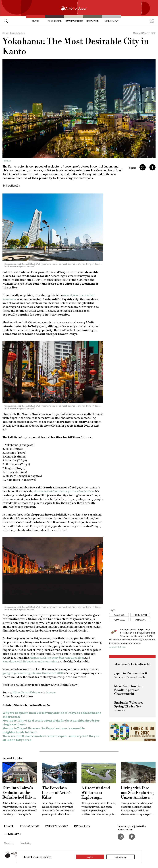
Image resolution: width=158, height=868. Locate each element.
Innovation (92, 21)
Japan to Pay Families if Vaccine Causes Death (131, 675)
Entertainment (74, 21)
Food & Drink (55, 21)
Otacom (51, 692)
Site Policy (26, 843)
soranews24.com (117, 647)
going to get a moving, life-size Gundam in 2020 (33, 673)
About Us (9, 843)
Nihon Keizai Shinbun (27, 692)
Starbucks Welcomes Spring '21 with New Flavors (129, 707)
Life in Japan (111, 21)
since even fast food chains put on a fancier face (64, 491)
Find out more (121, 857)
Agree (90, 857)
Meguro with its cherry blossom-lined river (57, 657)
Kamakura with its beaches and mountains (30, 661)
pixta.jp (7, 161)
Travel (35, 21)
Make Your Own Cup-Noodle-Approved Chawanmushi (129, 690)
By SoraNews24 (11, 185)
